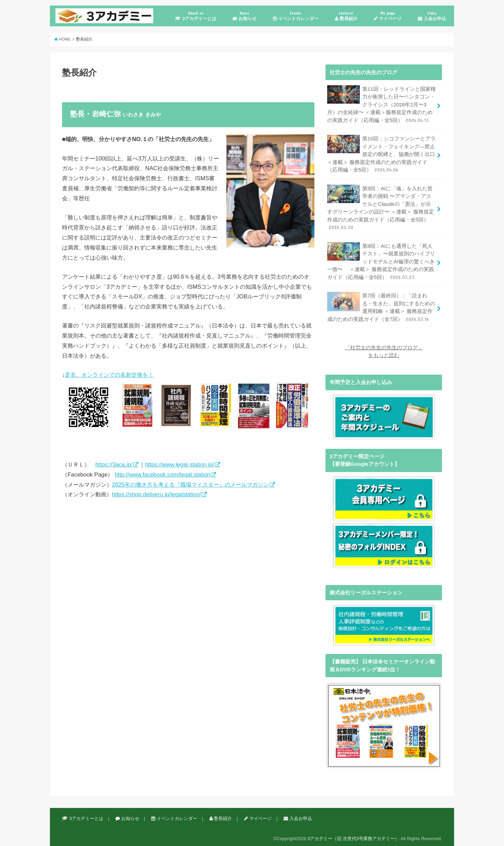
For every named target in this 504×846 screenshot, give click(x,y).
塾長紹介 (346, 16)
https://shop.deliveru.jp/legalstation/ (157, 494)
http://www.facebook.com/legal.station (163, 474)
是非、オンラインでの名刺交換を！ (188, 402)
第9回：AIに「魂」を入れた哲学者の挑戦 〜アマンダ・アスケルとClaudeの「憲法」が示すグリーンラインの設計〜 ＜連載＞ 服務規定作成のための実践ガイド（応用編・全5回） (381, 206)
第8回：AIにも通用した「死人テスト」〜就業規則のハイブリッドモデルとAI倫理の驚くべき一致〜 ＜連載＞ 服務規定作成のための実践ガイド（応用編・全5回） (381, 259)
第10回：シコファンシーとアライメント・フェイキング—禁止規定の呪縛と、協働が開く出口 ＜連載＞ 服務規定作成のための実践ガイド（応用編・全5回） (381, 154)
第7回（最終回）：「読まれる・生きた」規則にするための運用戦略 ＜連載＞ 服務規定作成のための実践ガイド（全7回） (381, 305)
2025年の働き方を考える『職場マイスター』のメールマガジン (190, 485)
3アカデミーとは (196, 16)
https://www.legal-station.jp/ (180, 464)
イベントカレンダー (296, 16)
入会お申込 (432, 16)
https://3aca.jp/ (114, 464)
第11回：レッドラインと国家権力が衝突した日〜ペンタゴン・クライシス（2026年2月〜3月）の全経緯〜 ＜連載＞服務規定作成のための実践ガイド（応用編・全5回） (381, 104)
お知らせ (245, 16)
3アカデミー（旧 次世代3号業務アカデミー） (353, 835)
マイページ (388, 16)
